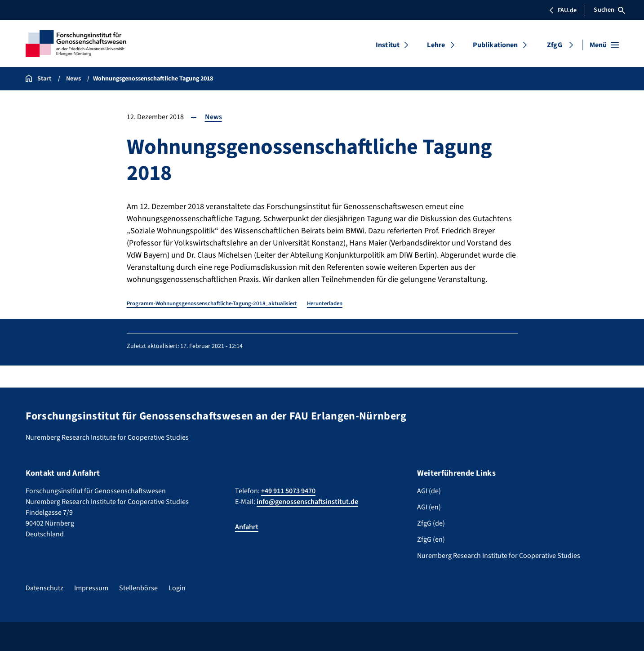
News (213, 117)
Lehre (436, 45)
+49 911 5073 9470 (288, 491)
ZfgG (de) (431, 523)
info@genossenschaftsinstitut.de (307, 502)
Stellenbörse (138, 588)
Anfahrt (247, 527)
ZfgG (555, 45)
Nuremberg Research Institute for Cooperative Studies (499, 556)
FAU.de (563, 10)
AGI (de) (429, 491)
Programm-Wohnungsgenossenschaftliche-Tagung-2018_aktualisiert (212, 303)
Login (177, 588)
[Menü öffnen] (604, 45)
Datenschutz (44, 588)
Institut (388, 45)
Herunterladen (325, 303)
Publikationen (495, 45)
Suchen (609, 10)
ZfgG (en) (431, 540)
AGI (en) (429, 507)
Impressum (91, 588)
